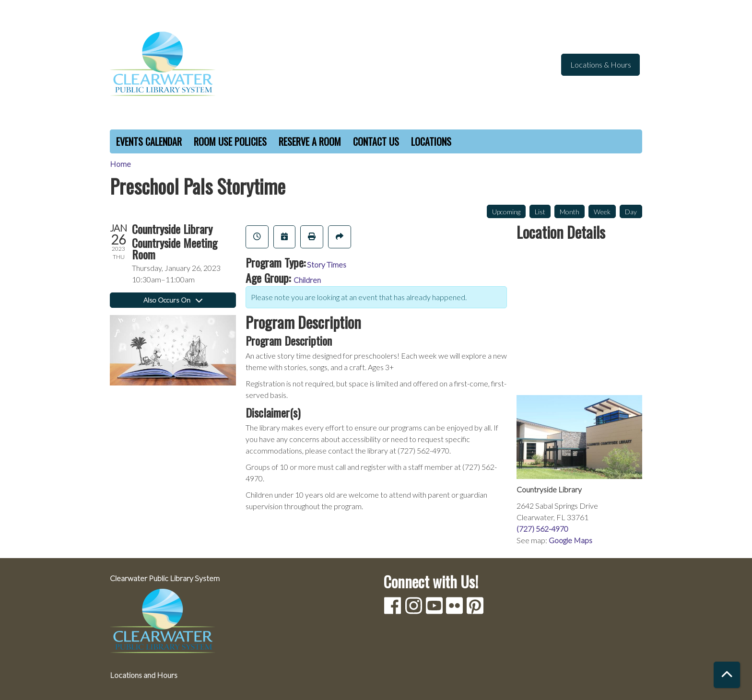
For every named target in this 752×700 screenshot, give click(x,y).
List (540, 212)
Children (307, 280)
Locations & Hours (601, 64)
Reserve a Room (310, 141)
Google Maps (570, 540)
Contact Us (376, 141)
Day (631, 212)
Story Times (327, 264)
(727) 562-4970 (542, 529)
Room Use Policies (230, 141)
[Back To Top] (727, 675)
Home (120, 164)
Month (570, 212)
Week (602, 212)
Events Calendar (149, 141)
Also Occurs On (173, 300)
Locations (431, 141)
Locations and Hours (144, 675)
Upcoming (506, 212)
